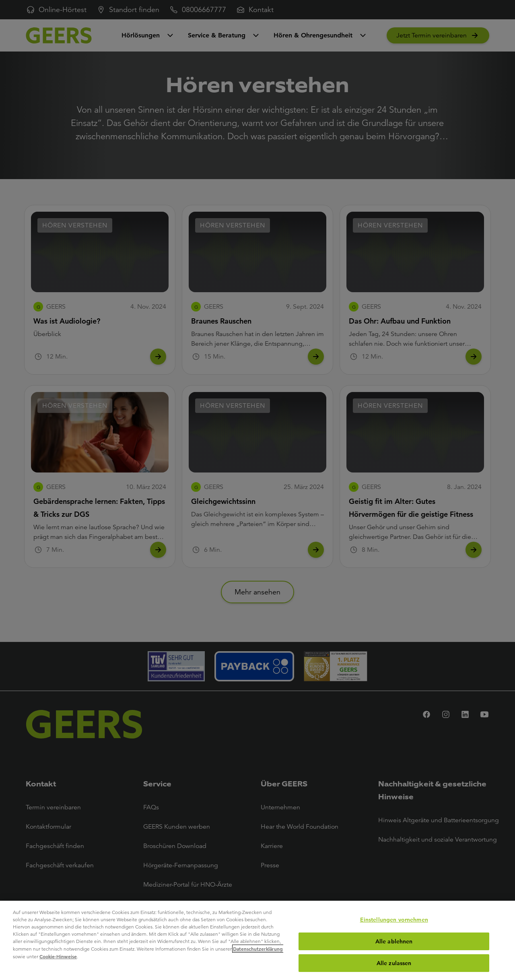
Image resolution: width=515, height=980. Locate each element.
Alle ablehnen (394, 941)
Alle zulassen (394, 963)
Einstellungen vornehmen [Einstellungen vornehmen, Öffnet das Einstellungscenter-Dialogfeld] (394, 920)
